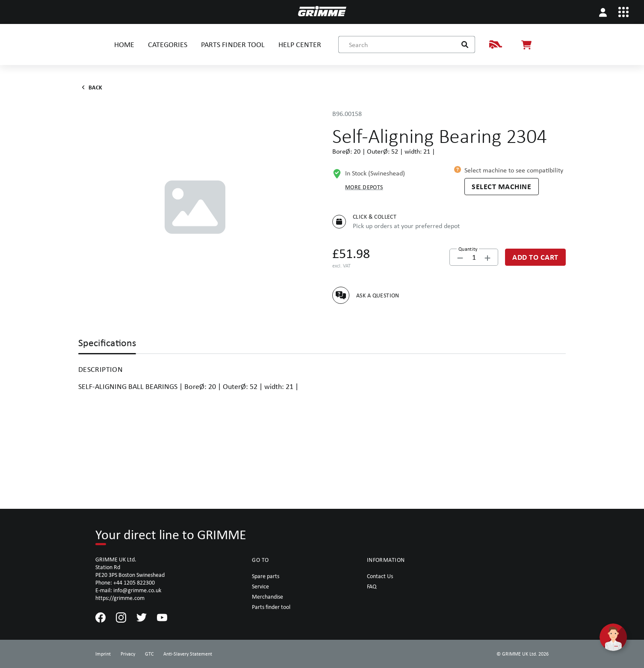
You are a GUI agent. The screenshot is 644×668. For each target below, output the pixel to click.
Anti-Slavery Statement (188, 654)
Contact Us (380, 576)
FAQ (372, 586)
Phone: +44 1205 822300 (125, 582)
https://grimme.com (120, 598)
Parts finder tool (271, 607)
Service (260, 586)
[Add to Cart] (535, 257)
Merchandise (267, 597)
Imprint (103, 654)
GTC (149, 654)
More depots (364, 187)
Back (90, 87)
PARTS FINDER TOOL (233, 44)
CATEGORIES (168, 44)
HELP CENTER (300, 44)
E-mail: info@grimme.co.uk (128, 590)
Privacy (128, 654)
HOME (124, 44)
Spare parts (266, 576)
